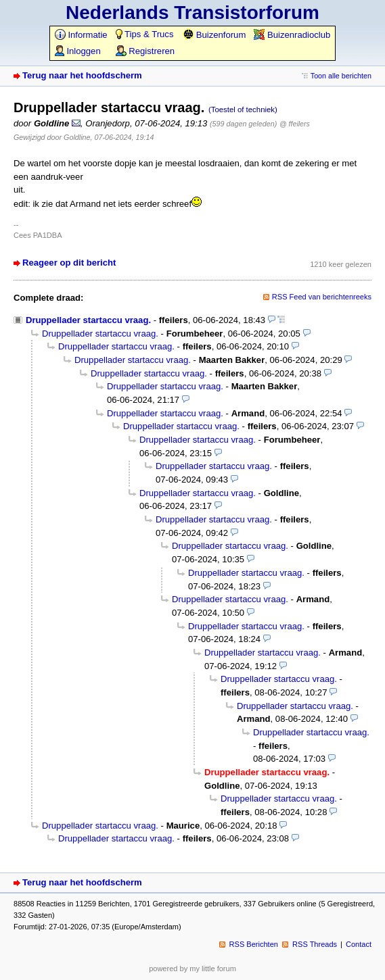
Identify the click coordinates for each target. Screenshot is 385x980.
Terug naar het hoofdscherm (82, 75)
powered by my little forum (192, 969)
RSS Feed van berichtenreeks (322, 297)
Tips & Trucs (145, 34)
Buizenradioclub (292, 35)
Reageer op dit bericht (69, 263)
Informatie (81, 35)
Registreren (145, 51)
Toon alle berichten (341, 76)
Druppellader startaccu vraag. (88, 320)
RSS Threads (315, 944)
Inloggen (78, 51)
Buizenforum (214, 35)
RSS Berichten (254, 944)
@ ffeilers (295, 124)
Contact (359, 944)
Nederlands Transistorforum (192, 13)
